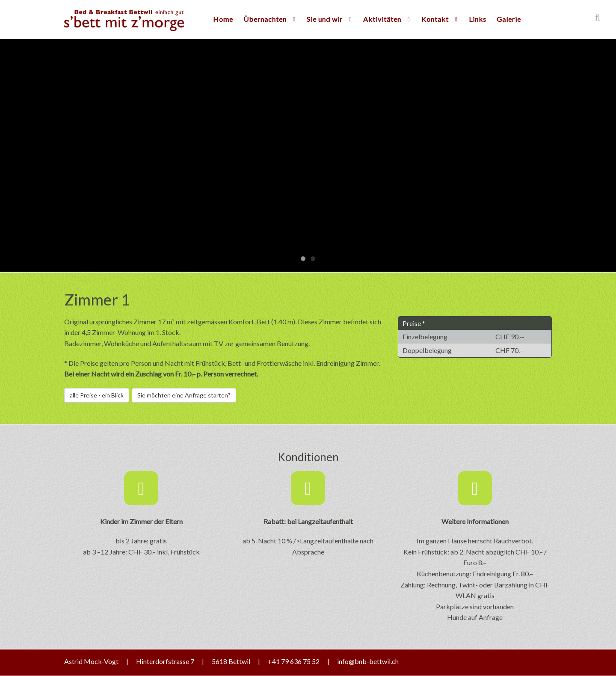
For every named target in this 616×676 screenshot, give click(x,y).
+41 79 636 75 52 (294, 661)
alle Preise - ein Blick (97, 395)
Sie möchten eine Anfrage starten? (184, 395)
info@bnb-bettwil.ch (368, 661)
